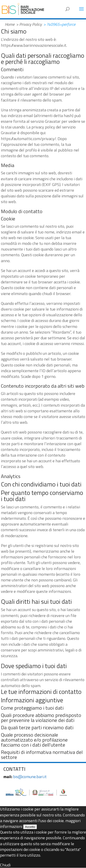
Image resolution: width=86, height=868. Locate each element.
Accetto (30, 827)
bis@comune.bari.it (30, 777)
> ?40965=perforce (59, 24)
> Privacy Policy (29, 24)
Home (10, 24)
